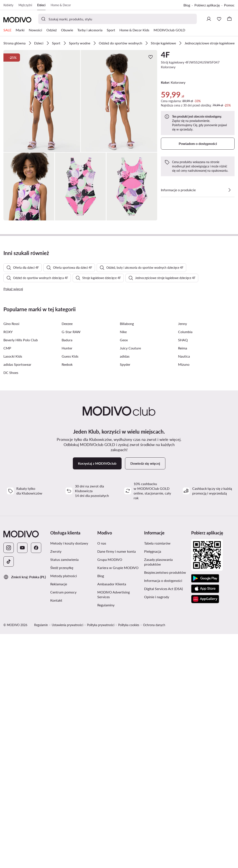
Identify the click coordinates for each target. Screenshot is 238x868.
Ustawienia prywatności (67, 845)
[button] (42, 101)
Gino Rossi (11, 544)
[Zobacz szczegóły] (229, 190)
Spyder (125, 585)
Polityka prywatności (101, 845)
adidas (125, 577)
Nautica (184, 577)
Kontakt (56, 821)
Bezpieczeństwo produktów (165, 793)
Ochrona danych (154, 845)
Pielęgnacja (153, 772)
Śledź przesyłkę (62, 788)
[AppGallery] (205, 819)
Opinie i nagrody (157, 817)
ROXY (8, 552)
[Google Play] (205, 799)
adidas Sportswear (17, 585)
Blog (187, 5)
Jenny (182, 544)
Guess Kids (70, 577)
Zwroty (56, 772)
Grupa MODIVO (110, 780)
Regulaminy (106, 825)
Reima (183, 568)
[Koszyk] (229, 19)
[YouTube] (22, 768)
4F (165, 55)
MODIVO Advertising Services (114, 815)
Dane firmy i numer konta (117, 772)
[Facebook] (36, 768)
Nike (123, 552)
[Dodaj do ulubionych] (151, 57)
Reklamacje (59, 804)
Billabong (127, 544)
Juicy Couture (130, 568)
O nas (102, 764)
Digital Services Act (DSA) (163, 809)
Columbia (185, 552)
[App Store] (205, 809)
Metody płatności (64, 796)
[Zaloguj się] (209, 19)
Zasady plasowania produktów (158, 782)
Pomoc (229, 5)
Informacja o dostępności (163, 801)
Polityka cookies (129, 845)
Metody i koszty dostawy (69, 764)
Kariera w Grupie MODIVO (118, 788)
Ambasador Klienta (112, 804)
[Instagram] (9, 768)
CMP (7, 568)
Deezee (67, 544)
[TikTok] (9, 782)
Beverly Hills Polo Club (21, 560)
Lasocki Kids (13, 577)
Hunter (67, 568)
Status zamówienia (64, 780)
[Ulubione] (219, 19)
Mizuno (184, 585)
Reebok (67, 585)
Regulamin (41, 845)
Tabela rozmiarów (157, 764)
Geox (124, 560)
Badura (67, 560)
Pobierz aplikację (207, 5)
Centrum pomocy (63, 813)
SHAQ (183, 560)
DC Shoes (11, 593)
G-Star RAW (71, 552)
